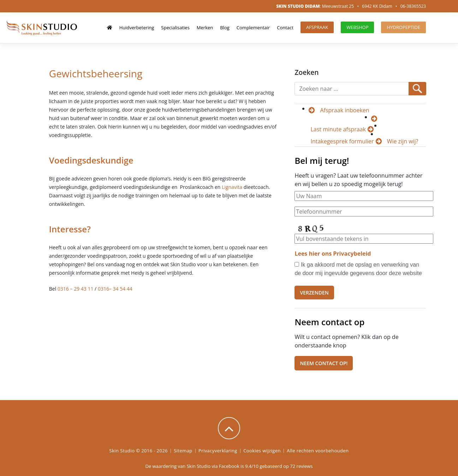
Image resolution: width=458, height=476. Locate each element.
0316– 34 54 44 (115, 289)
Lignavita (232, 187)
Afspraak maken (317, 29)
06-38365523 (413, 6)
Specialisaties (175, 28)
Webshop (357, 27)
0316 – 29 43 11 (76, 289)
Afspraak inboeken (344, 110)
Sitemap (183, 451)
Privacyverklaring (218, 451)
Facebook (229, 466)
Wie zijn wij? (403, 141)
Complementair (253, 28)
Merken (205, 28)
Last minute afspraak (338, 129)
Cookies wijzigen (262, 451)
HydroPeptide (403, 27)
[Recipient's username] (352, 89)
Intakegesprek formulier (342, 141)
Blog (225, 28)
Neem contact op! (324, 363)
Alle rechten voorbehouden (318, 451)
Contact (285, 28)
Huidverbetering (137, 28)
